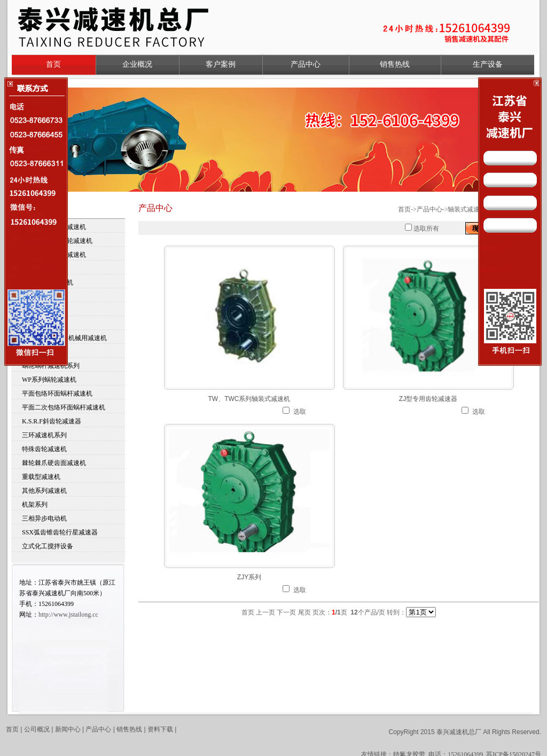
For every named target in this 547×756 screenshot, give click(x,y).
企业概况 (137, 64)
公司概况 (37, 729)
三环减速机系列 (44, 435)
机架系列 (35, 505)
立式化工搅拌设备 (48, 546)
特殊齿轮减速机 (44, 449)
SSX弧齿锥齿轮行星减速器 (60, 532)
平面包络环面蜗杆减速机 (57, 393)
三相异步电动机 (44, 518)
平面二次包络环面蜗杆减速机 (64, 407)
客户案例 (221, 64)
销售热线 (395, 64)
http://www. (68, 615)
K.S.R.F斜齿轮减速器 (52, 421)
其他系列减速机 (44, 491)
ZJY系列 (249, 577)
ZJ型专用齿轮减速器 (428, 399)
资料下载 (161, 729)
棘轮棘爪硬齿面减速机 (54, 463)
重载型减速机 (41, 477)
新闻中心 (68, 729)
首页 (53, 64)
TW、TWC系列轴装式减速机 (249, 399)
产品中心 (306, 64)
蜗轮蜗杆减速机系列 (51, 366)
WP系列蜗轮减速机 (49, 380)
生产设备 (488, 64)
